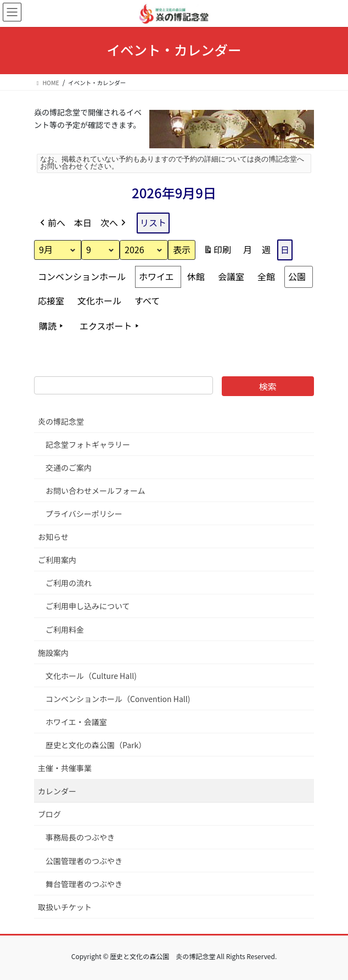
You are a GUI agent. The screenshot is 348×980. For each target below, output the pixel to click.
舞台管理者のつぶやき (84, 884)
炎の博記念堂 (61, 421)
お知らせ (53, 537)
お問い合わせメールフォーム (96, 491)
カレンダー (57, 791)
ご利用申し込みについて (88, 606)
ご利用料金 (65, 630)
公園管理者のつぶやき (84, 861)
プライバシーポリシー (84, 514)
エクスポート (110, 326)
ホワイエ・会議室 (76, 722)
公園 (297, 276)
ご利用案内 (57, 560)
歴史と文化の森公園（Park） (96, 745)
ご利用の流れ (69, 583)
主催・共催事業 (65, 768)
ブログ (49, 814)
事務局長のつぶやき (80, 837)
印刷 (217, 252)
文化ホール (99, 300)
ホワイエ (156, 276)
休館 (196, 276)
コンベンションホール (82, 276)
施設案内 (53, 653)
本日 (83, 222)
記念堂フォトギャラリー (88, 444)
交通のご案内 (69, 467)
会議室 (231, 276)
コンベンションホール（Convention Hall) (118, 699)
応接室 (51, 300)
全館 (266, 276)
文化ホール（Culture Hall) (91, 676)
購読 (52, 326)
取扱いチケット (65, 907)
